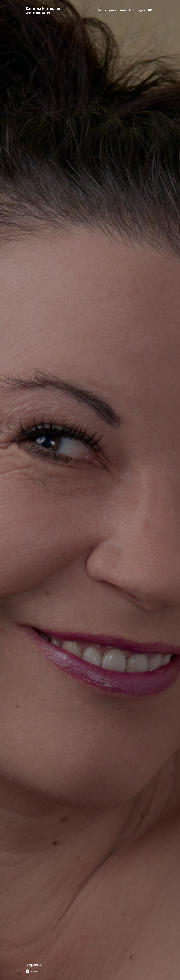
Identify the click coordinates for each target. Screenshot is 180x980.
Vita (99, 10)
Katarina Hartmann (43, 9)
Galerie (123, 10)
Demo (132, 10)
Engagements (110, 10)
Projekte (141, 10)
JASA (150, 10)
